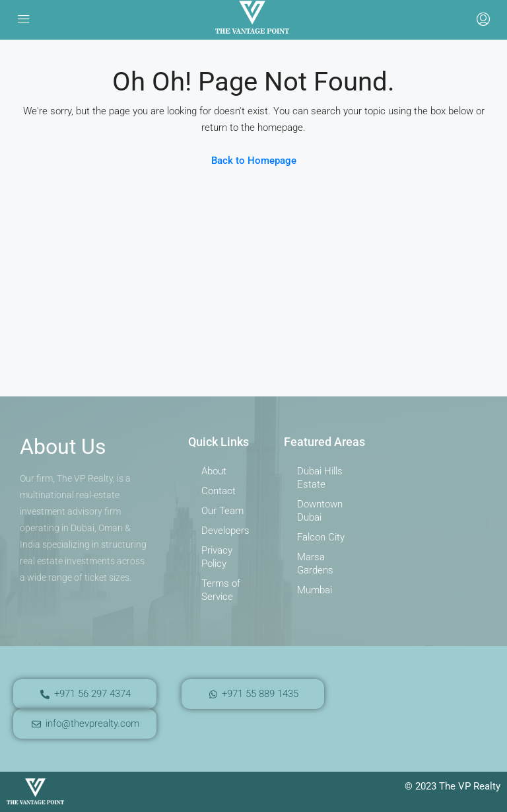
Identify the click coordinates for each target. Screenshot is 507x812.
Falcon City (321, 537)
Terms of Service (221, 590)
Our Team (222, 511)
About (214, 471)
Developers (225, 531)
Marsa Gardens (315, 564)
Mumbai (315, 590)
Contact (219, 491)
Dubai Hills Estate (320, 478)
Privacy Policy (217, 557)
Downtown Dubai (320, 511)
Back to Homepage (254, 161)
